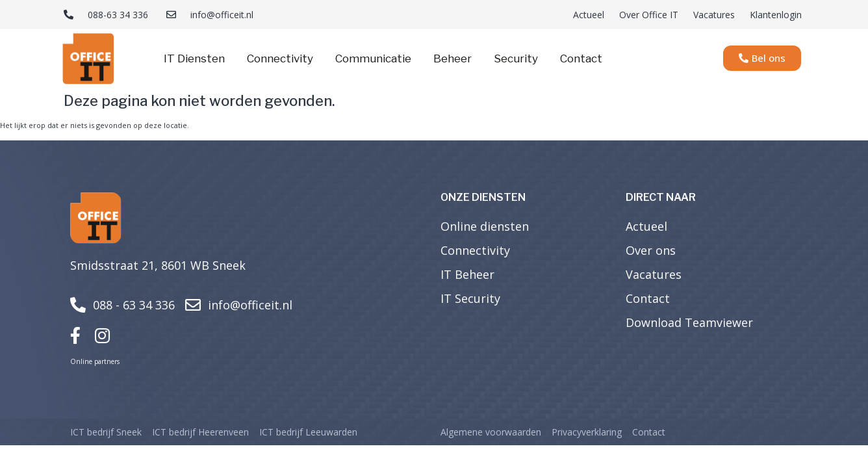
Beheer (453, 58)
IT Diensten (194, 58)
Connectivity (280, 58)
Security (516, 58)
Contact (581, 58)
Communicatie (373, 58)
